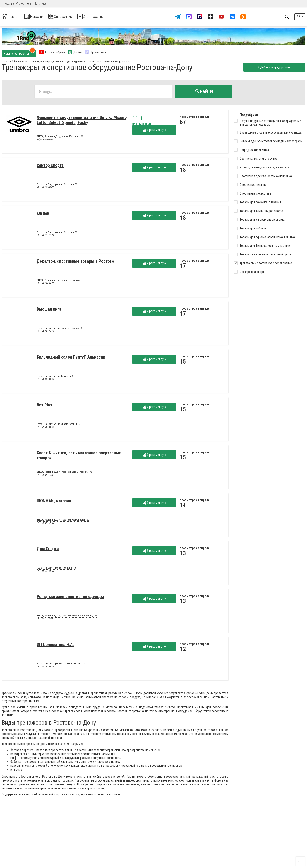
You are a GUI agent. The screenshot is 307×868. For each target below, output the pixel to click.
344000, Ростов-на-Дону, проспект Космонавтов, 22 (63, 522)
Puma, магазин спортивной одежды (70, 598)
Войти (300, 16)
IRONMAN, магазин (54, 503)
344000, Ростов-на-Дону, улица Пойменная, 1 (60, 282)
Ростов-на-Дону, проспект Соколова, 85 (57, 186)
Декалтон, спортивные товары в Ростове (75, 263)
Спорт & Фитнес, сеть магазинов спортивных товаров (79, 457)
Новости (43, 17)
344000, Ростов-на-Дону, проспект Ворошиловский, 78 (64, 474)
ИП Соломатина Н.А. (55, 646)
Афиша (9, 3)
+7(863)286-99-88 (45, 141)
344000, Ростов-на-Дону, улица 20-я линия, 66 (60, 138)
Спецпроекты (117, 17)
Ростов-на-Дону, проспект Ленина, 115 (57, 570)
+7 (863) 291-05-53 (45, 189)
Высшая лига (49, 311)
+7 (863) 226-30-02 (45, 381)
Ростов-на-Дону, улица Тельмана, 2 (55, 378)
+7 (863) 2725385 (45, 620)
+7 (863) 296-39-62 (45, 525)
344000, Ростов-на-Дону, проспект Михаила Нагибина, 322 (67, 618)
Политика (40, 3)
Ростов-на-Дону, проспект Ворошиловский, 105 (61, 665)
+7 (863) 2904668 (45, 477)
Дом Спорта (48, 550)
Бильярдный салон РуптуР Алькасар (71, 359)
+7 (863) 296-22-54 (45, 237)
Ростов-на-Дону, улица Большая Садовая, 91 (60, 330)
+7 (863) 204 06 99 (45, 285)
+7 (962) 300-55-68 (45, 429)
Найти (204, 91)
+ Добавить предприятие (273, 67)
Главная (14, 17)
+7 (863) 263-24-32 (45, 333)
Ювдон (43, 215)
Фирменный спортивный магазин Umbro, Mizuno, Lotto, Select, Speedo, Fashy (82, 122)
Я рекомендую (154, 132)
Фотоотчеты (24, 3)
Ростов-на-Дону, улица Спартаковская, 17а (59, 426)
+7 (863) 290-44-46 (45, 668)
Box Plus (44, 407)
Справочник (77, 17)
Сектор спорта (50, 167)
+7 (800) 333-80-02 (45, 573)
